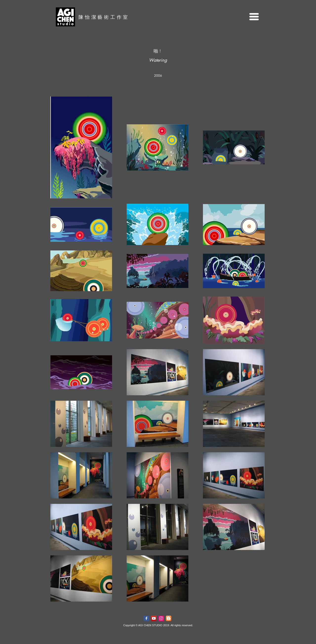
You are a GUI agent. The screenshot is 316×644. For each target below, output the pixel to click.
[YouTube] (154, 618)
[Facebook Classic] (146, 618)
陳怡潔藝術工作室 (104, 17)
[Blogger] (169, 618)
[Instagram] (161, 618)
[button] (254, 17)
